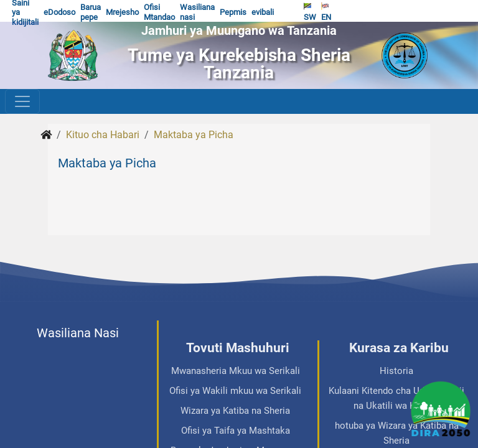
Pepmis (233, 12)
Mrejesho (122, 12)
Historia (396, 371)
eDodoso (59, 12)
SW (310, 12)
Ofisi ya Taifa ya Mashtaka (236, 431)
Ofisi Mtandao (159, 12)
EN (326, 12)
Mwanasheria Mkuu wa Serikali (236, 371)
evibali (263, 12)
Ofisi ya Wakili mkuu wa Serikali (235, 391)
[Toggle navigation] (22, 101)
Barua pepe (91, 12)
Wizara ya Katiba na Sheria (235, 411)
